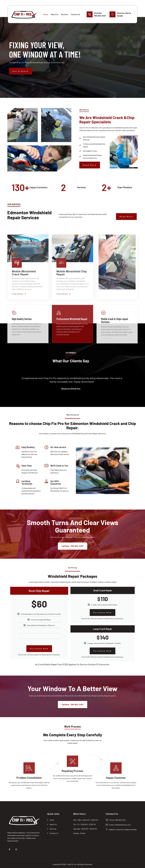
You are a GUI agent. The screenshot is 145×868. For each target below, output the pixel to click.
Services (65, 14)
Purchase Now (39, 649)
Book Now (98, 13)
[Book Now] (90, 14)
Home (46, 14)
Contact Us (75, 14)
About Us (55, 14)
